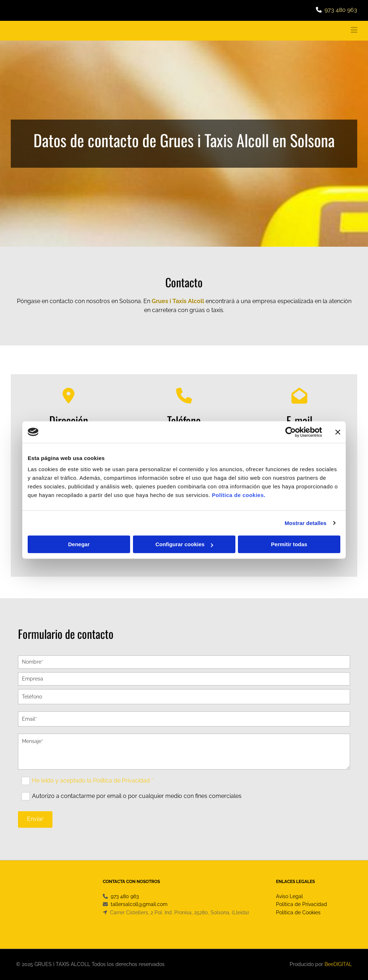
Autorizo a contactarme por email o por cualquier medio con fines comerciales (137, 796)
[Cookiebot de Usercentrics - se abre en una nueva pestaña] (291, 432)
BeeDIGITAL (338, 964)
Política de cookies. (238, 495)
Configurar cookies (184, 544)
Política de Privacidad (302, 904)
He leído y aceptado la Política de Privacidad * (93, 780)
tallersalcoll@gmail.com (139, 904)
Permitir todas (289, 544)
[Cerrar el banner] (338, 432)
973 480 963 (341, 10)
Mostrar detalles (306, 523)
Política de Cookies (298, 912)
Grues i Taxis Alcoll (178, 301)
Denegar (79, 544)
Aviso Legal (289, 896)
